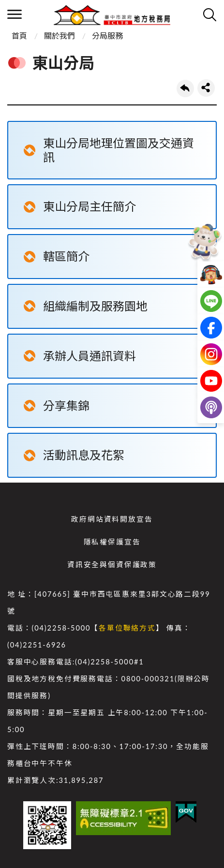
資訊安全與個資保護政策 (112, 565)
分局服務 (107, 36)
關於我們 (60, 36)
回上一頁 (185, 88)
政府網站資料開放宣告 (112, 519)
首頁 (19, 36)
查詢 (209, 15)
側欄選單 (15, 14)
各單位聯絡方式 (127, 628)
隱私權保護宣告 (112, 542)
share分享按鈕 (206, 88)
